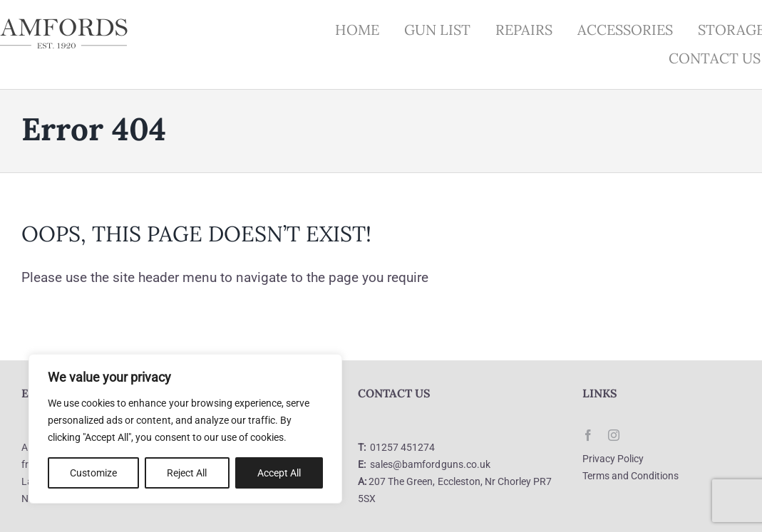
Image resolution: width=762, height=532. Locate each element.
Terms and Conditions (630, 476)
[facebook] (588, 435)
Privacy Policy (613, 459)
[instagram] (614, 435)
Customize (93, 473)
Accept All (279, 473)
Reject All (187, 473)
